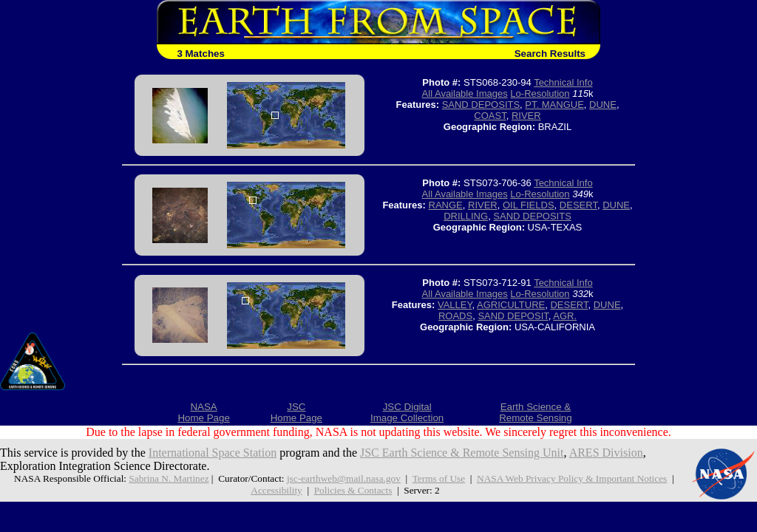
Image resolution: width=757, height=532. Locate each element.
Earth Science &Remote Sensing (536, 412)
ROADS (455, 316)
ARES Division (606, 453)
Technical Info (563, 82)
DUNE (603, 105)
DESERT (578, 205)
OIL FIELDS (529, 205)
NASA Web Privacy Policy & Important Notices (572, 478)
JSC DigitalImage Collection (407, 412)
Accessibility (276, 490)
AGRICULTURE (511, 305)
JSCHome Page (296, 412)
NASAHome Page (203, 412)
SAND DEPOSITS (481, 105)
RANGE (446, 205)
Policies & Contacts (353, 490)
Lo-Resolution (540, 93)
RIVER (526, 116)
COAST (490, 116)
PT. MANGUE (554, 105)
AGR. (565, 316)
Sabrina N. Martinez (169, 478)
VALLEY (455, 305)
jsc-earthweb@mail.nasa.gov (344, 478)
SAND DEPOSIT (513, 316)
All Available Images (465, 93)
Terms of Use (439, 478)
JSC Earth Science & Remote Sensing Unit (462, 453)
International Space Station (213, 453)
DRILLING (466, 216)
